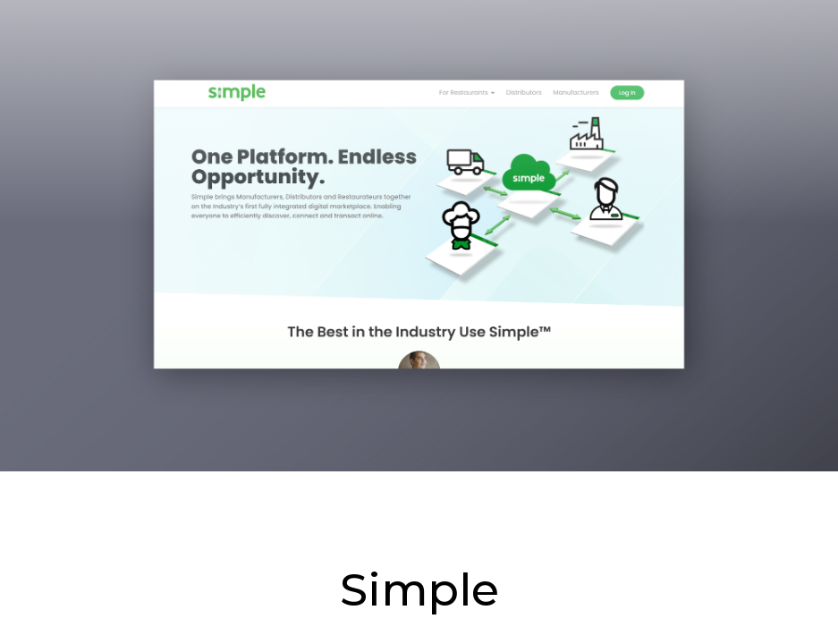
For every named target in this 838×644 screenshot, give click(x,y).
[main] (419, 322)
